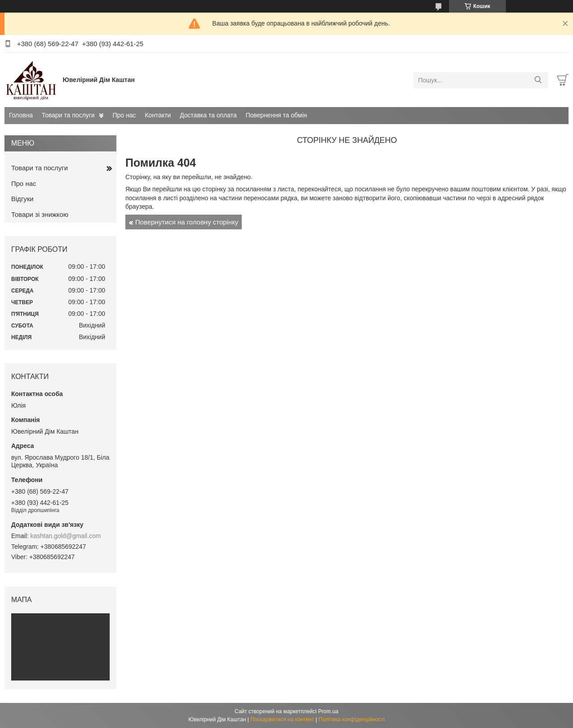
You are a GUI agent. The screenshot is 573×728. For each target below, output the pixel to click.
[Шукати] (538, 80)
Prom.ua (328, 711)
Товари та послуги (68, 115)
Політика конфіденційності (352, 719)
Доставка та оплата (208, 115)
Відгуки (22, 199)
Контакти (158, 115)
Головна (21, 115)
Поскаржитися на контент (282, 719)
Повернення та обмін (276, 115)
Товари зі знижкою (40, 214)
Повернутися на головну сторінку (187, 222)
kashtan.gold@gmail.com (66, 536)
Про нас (124, 115)
